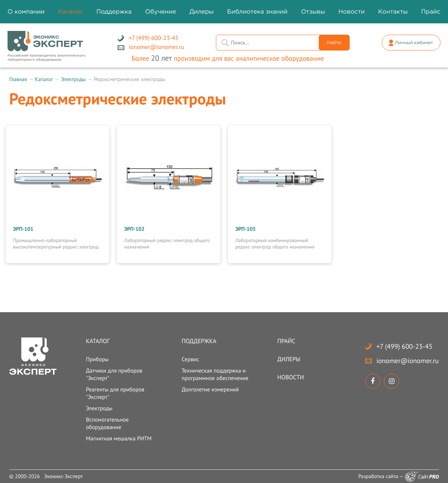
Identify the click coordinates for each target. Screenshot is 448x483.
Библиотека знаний (257, 12)
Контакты (393, 12)
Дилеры (289, 359)
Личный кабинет (414, 43)
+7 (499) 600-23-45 (404, 346)
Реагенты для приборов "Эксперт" (115, 393)
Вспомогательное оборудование (107, 424)
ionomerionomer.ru (407, 361)
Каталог (44, 79)
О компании (26, 12)
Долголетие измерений (210, 390)
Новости (291, 377)
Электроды (73, 79)
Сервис (190, 360)
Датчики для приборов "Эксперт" (114, 375)
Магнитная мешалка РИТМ (119, 439)
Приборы (97, 360)
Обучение (161, 12)
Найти (334, 43)
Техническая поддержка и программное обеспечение (215, 375)
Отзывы (313, 12)
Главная (18, 79)
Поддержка (199, 341)
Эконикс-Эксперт (63, 476)
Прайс (286, 341)
